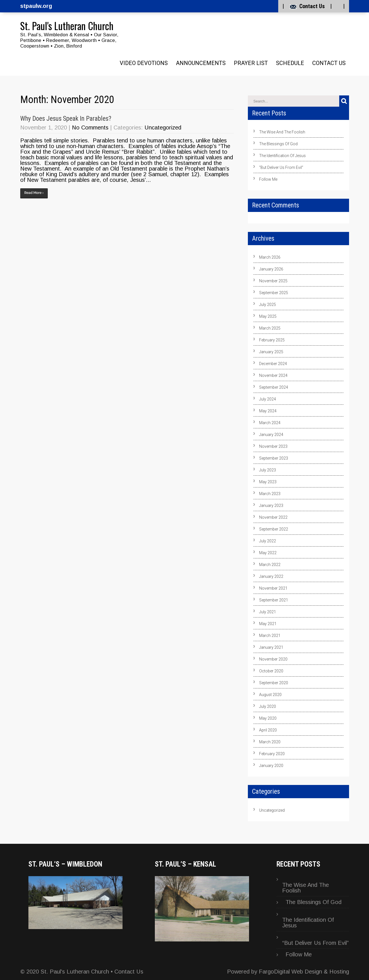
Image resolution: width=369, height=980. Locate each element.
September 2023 (274, 458)
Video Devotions (144, 63)
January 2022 (271, 576)
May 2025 (268, 316)
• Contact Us (126, 972)
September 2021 (274, 600)
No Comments (90, 127)
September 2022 (274, 529)
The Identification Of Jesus (282, 156)
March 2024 (270, 423)
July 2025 (268, 305)
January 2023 (271, 505)
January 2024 (271, 435)
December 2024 (273, 364)
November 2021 (273, 588)
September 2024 (274, 387)
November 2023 (273, 446)
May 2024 (268, 411)
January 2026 (271, 269)
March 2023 (270, 494)
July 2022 (268, 541)
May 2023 (268, 482)
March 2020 (270, 742)
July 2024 (268, 399)
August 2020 (270, 695)
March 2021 (270, 636)
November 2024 (273, 375)
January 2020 (271, 766)
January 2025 (271, 352)
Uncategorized (163, 127)
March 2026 (270, 257)
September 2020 (274, 683)
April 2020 (268, 730)
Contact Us (312, 6)
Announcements (201, 63)
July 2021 (268, 612)
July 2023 (268, 470)
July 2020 (268, 706)
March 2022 (270, 565)
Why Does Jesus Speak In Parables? (66, 119)
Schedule (290, 63)
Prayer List (251, 63)
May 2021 (268, 624)
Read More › (34, 193)
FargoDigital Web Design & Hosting (304, 972)
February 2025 (272, 340)
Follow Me (268, 179)
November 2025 (273, 281)
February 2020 (272, 754)
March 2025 (270, 328)
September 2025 (274, 293)
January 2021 (271, 647)
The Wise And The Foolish (282, 132)
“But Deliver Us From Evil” (281, 167)
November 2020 (273, 659)
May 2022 (268, 553)
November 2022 (273, 517)
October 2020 (271, 671)
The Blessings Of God (278, 144)
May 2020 (268, 718)
